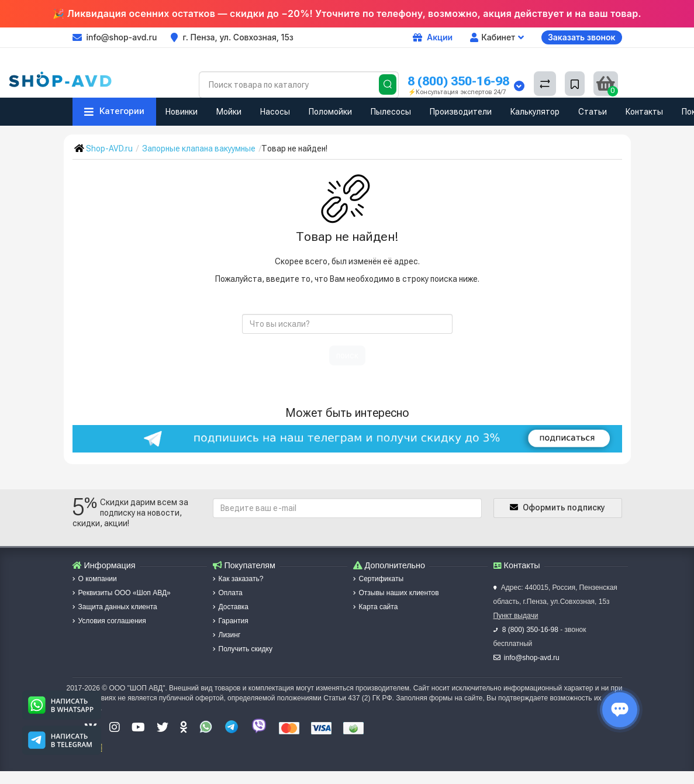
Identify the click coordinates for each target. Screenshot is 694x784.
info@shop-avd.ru (532, 658)
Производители (461, 112)
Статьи (593, 112)
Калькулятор (535, 112)
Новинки (182, 112)
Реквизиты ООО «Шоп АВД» (122, 593)
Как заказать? (238, 579)
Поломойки (330, 112)
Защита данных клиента (115, 607)
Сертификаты (379, 579)
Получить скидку (243, 649)
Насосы (275, 112)
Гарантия (231, 621)
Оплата (228, 593)
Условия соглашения (109, 621)
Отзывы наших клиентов (396, 593)
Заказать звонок (582, 37)
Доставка (231, 607)
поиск (347, 355)
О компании (95, 579)
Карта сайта (376, 607)
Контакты (644, 112)
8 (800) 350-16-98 (458, 81)
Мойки (229, 112)
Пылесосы (391, 112)
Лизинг (227, 635)
